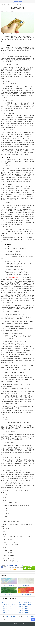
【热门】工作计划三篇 (23, 608)
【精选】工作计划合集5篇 (24, 612)
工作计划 (18, 5)
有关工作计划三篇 (6, 610)
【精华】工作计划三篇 (7, 606)
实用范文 (13, 5)
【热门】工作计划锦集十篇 (8, 608)
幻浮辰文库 (15, 624)
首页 (8, 5)
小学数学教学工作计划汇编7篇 (8, 604)
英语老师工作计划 (6, 602)
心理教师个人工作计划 (29, 616)
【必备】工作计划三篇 (23, 606)
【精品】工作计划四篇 (7, 612)
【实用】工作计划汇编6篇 (24, 610)
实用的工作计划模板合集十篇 (24, 602)
